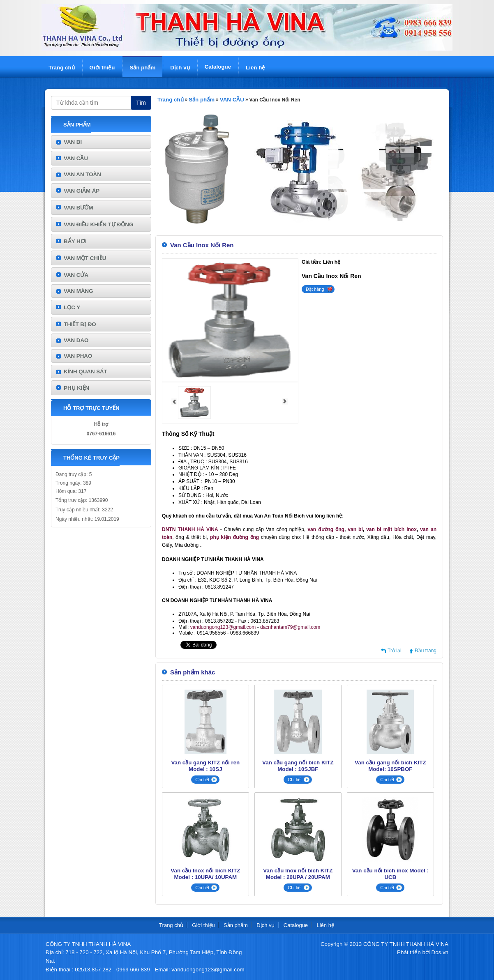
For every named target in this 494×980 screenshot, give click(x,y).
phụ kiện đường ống (234, 537)
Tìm (141, 103)
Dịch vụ (180, 68)
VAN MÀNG (78, 291)
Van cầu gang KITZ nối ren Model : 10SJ (205, 766)
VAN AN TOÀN (82, 174)
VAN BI (73, 142)
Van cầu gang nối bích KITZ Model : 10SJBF (298, 766)
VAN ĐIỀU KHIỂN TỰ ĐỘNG (98, 224)
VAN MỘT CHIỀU (85, 258)
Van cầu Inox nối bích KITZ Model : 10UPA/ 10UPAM (205, 874)
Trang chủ (62, 68)
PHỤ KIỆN (76, 388)
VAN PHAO (78, 356)
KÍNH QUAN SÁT (85, 372)
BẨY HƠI (75, 241)
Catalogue (218, 67)
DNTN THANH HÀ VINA (190, 529)
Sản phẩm (142, 68)
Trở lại (395, 651)
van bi (355, 529)
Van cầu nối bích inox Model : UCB (390, 874)
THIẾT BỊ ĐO (80, 324)
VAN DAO (76, 340)
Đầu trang (426, 651)
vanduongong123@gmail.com (223, 627)
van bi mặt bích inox (391, 529)
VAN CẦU (76, 158)
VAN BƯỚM (78, 208)
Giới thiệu (102, 68)
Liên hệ (255, 68)
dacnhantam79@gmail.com (290, 627)
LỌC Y (72, 307)
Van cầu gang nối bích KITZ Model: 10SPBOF (390, 766)
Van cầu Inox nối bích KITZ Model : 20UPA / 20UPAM (298, 874)
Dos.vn (440, 952)
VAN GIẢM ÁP (82, 191)
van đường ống (326, 529)
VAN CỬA (76, 275)
